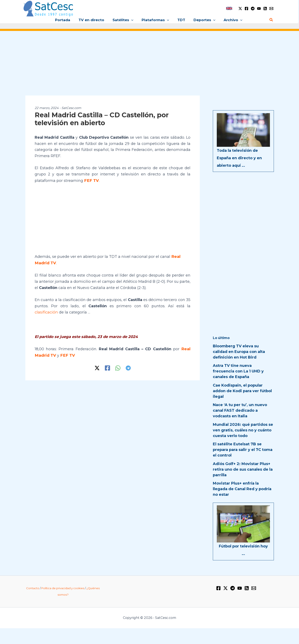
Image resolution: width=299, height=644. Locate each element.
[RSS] (265, 9)
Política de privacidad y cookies (63, 588)
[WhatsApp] (118, 367)
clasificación (46, 311)
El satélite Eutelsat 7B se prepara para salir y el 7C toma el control (243, 450)
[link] (229, 8)
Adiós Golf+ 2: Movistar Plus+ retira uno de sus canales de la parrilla (243, 469)
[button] (132, 20)
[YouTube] (259, 9)
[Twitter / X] (240, 9)
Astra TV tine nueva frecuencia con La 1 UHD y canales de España (238, 371)
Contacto (33, 588)
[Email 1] (271, 9)
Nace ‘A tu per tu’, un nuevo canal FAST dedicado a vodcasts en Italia (240, 410)
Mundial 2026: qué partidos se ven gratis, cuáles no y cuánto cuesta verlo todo (243, 430)
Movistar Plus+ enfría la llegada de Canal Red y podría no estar (242, 489)
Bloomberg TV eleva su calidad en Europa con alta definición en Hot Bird (239, 352)
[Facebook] (246, 9)
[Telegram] (253, 9)
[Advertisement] (149, 66)
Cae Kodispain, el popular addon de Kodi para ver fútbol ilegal (242, 391)
